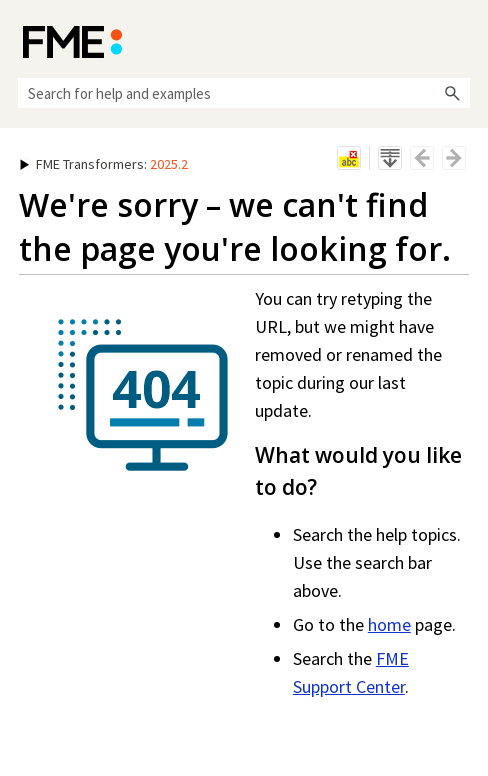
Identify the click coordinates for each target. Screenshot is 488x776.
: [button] (104, 164)
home (389, 624)
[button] (452, 93)
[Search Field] (244, 93)
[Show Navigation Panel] (459, 40)
